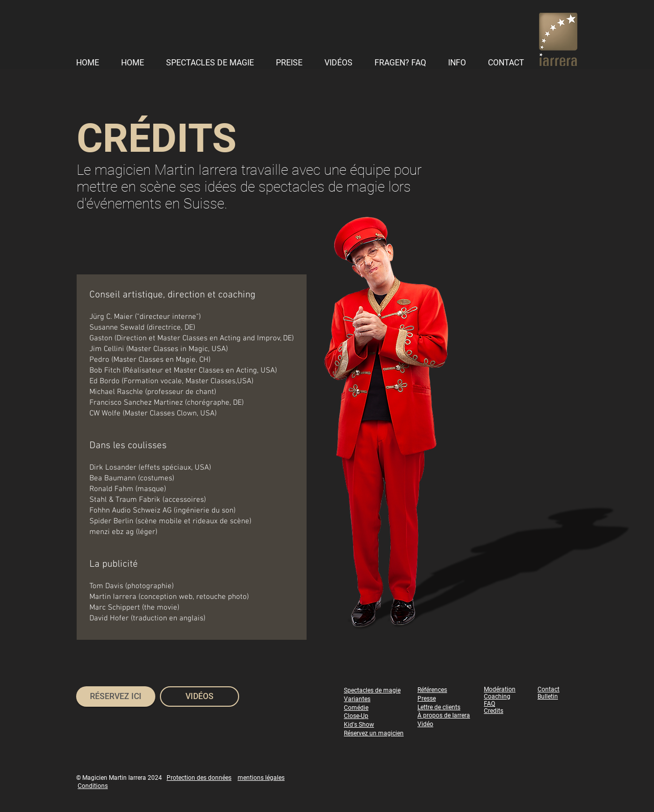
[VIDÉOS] (200, 697)
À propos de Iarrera (444, 715)
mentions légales (261, 778)
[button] (460, 63)
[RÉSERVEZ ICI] (116, 697)
